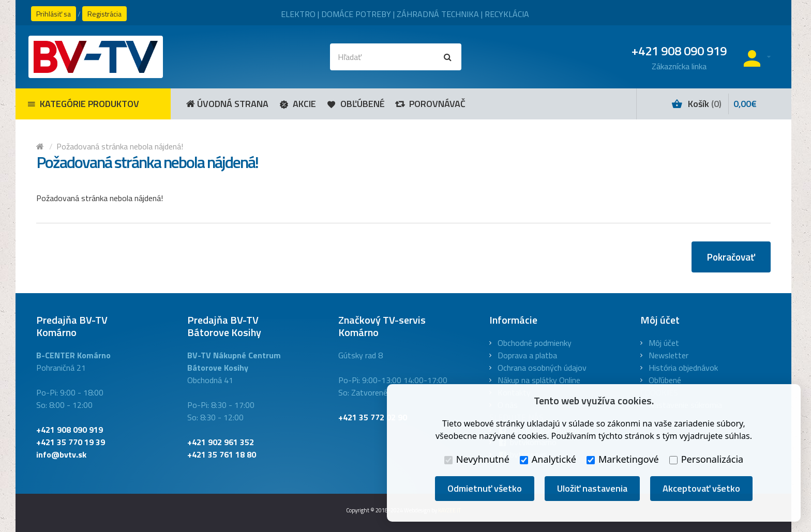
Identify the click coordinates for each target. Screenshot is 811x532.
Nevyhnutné (477, 459)
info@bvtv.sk (61, 454)
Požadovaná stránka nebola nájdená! (120, 146)
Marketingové (623, 459)
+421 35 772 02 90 (373, 417)
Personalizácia (706, 459)
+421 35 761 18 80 (222, 454)
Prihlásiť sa (54, 14)
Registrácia (104, 14)
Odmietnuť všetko (485, 488)
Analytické (548, 459)
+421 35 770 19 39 (71, 442)
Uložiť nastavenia (592, 488)
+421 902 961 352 (221, 442)
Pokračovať (731, 257)
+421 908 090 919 (70, 430)
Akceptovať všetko (701, 488)
